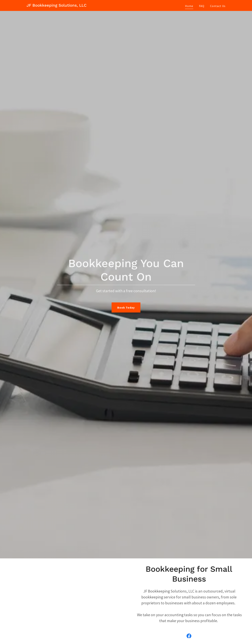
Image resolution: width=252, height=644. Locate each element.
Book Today (126, 307)
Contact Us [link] (218, 6)
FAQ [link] (202, 6)
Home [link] (189, 6)
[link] (57, 6)
